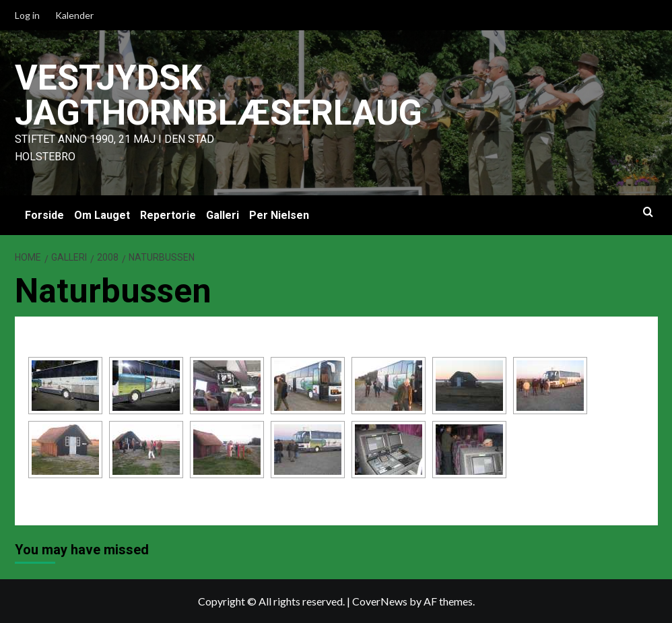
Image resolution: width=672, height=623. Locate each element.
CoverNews (380, 601)
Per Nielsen (279, 215)
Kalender (74, 15)
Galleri (223, 215)
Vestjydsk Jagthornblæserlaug (220, 95)
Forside (44, 215)
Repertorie (168, 215)
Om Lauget (102, 215)
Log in (27, 15)
